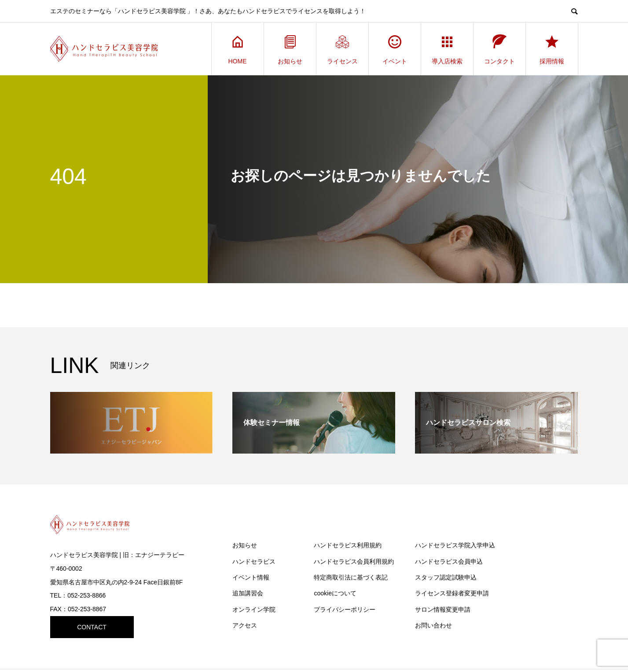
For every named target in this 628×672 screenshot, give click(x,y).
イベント (395, 49)
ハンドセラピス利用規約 (348, 545)
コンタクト (499, 49)
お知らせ (290, 49)
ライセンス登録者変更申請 (452, 593)
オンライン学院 (254, 609)
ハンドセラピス (254, 561)
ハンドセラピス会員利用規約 (354, 561)
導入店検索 (447, 49)
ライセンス (342, 49)
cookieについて (335, 593)
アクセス (245, 625)
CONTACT (92, 627)
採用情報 (552, 49)
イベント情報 (251, 577)
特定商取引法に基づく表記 (351, 577)
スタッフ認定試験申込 (446, 577)
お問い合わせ (433, 625)
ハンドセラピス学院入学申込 (455, 545)
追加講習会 (248, 593)
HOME (238, 49)
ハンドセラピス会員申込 (449, 561)
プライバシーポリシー (345, 609)
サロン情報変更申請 (443, 609)
